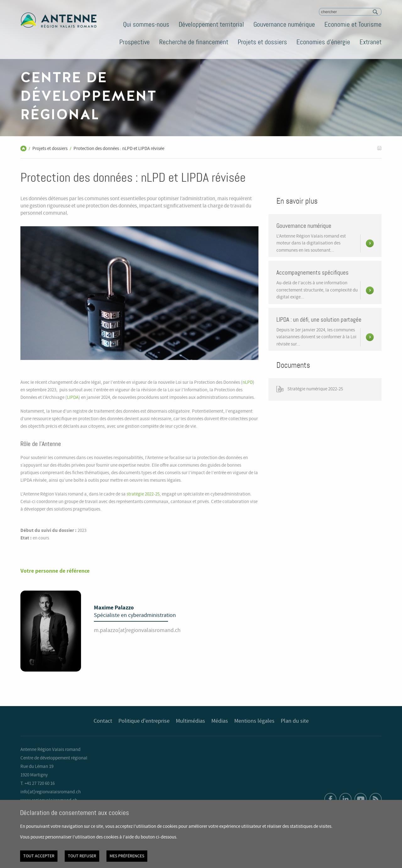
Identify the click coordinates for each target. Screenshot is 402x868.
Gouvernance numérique (284, 24)
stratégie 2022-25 (143, 494)
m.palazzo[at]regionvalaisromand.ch (137, 630)
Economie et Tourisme (353, 24)
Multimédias (190, 721)
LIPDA (73, 398)
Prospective (135, 42)
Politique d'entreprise (144, 721)
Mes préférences (127, 856)
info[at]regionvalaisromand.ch (51, 792)
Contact (103, 721)
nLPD (248, 383)
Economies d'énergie (323, 42)
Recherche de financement (194, 42)
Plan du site (295, 721)
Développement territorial (211, 24)
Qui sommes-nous (146, 24)
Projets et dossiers (262, 42)
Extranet (371, 42)
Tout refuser (82, 856)
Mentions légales (254, 721)
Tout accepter (39, 856)
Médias (220, 721)
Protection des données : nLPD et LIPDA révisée (119, 149)
